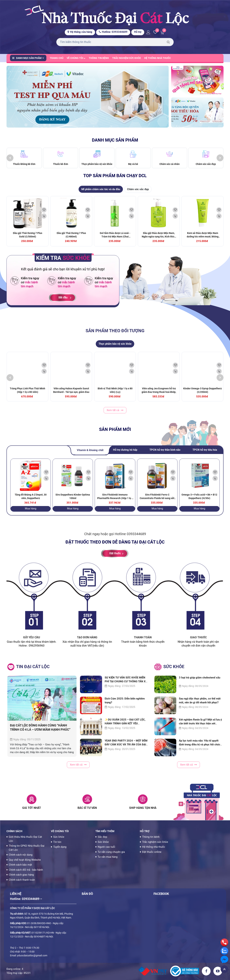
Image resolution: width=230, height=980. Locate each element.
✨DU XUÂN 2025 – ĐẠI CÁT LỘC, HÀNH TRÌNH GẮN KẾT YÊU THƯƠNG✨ (125, 727)
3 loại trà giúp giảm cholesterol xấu (200, 681)
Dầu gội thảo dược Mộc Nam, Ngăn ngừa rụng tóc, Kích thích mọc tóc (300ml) (159, 240)
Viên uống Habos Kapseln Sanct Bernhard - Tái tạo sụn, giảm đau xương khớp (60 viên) (71, 395)
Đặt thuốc (115, 557)
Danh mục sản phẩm (28, 58)
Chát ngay (92, 537)
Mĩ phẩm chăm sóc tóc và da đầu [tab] (101, 193)
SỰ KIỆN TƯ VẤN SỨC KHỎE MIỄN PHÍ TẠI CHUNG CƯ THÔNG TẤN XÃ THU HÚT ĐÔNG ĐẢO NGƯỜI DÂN (126, 685)
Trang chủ (57, 58)
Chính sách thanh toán (22, 880)
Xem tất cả (115, 414)
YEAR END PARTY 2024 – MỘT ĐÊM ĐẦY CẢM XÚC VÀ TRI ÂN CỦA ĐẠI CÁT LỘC (126, 748)
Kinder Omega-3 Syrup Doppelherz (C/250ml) (203, 394)
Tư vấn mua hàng (108, 857)
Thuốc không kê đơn (24, 167)
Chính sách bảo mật (20, 865)
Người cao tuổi (106, 847)
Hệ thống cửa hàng (80, 32)
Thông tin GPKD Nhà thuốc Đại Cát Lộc (27, 848)
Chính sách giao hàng (21, 875)
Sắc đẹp (102, 837)
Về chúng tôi (76, 58)
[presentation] (10, 161)
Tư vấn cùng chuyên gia (111, 852)
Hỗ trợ (138, 32)
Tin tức (57, 842)
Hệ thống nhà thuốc (158, 58)
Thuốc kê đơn (61, 167)
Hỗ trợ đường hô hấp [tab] (125, 453)
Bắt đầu (63, 301)
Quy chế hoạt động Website (25, 860)
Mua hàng (31, 512)
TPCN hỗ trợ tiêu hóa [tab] (205, 453)
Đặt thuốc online (152, 852)
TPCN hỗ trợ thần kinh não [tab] (165, 453)
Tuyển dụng (60, 847)
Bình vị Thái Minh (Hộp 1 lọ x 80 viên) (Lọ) (115, 394)
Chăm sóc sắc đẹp (206, 167)
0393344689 (136, 537)
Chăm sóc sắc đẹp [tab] (138, 193)
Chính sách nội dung (21, 855)
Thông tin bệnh (99, 58)
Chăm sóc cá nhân (170, 167)
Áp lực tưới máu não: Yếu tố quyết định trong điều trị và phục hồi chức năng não (200, 748)
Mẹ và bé (133, 167)
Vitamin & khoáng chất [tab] (90, 454)
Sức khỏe (59, 837)
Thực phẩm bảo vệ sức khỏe (97, 167)
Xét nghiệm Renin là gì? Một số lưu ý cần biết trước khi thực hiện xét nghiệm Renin (200, 727)
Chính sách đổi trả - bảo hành (26, 870)
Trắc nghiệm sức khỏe (127, 58)
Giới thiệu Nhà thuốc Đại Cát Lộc (25, 839)
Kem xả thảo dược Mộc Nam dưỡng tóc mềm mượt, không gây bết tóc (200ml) (203, 240)
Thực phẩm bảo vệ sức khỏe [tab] (115, 347)
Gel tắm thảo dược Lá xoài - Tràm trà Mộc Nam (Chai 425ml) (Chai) (115, 240)
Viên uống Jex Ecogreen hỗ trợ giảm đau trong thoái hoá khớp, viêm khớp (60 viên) (159, 395)
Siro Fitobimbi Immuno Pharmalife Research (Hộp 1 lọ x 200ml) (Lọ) (115, 501)
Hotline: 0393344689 (113, 32)
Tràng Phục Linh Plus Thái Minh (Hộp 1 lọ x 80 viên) (27, 394)
